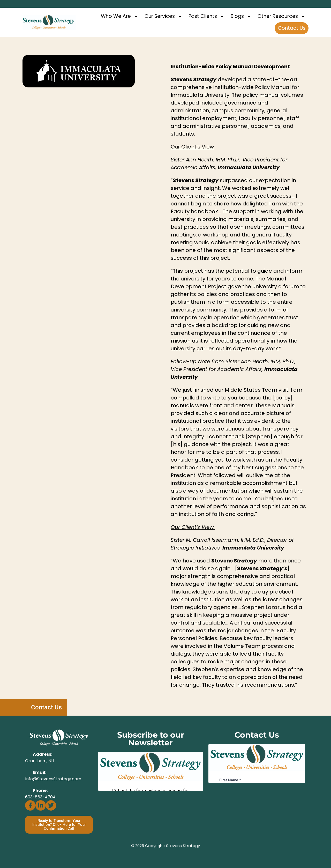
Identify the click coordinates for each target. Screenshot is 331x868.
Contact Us (292, 28)
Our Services (163, 16)
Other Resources (281, 16)
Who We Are (120, 16)
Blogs (241, 16)
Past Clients (206, 16)
